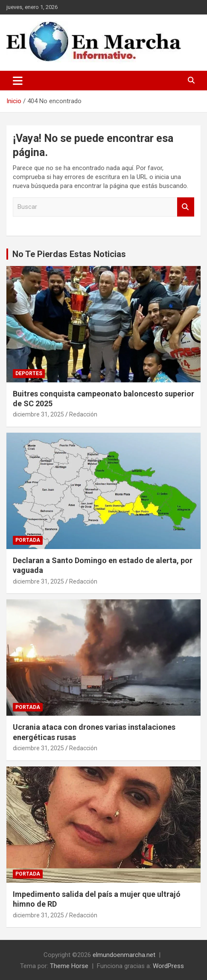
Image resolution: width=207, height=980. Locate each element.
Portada (28, 540)
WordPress (168, 966)
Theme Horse (69, 966)
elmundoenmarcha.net (124, 955)
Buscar (186, 207)
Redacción (83, 414)
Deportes (29, 373)
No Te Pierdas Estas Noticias (69, 254)
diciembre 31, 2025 (38, 414)
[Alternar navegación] (18, 81)
